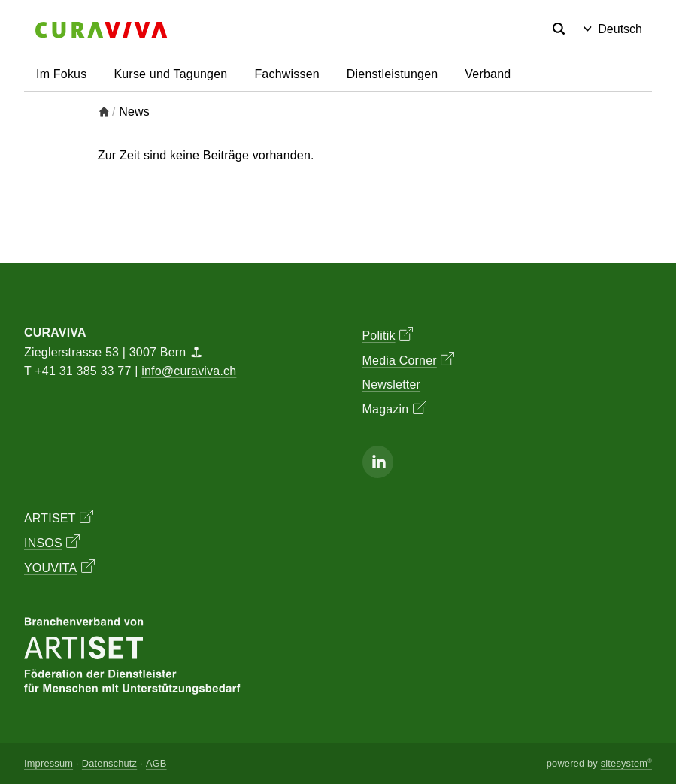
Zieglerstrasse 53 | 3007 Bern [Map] (113, 352)
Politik (388, 334)
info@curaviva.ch (189, 371)
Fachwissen (286, 74)
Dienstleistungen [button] (393, 74)
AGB (156, 763)
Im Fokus (61, 74)
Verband (488, 74)
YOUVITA (59, 567)
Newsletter (392, 384)
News (134, 112)
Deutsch (613, 29)
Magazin (394, 408)
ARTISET (59, 517)
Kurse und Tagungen (170, 74)
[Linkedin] (378, 462)
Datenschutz (109, 763)
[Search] (559, 29)
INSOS (52, 542)
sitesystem (626, 763)
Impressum (49, 763)
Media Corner (409, 359)
